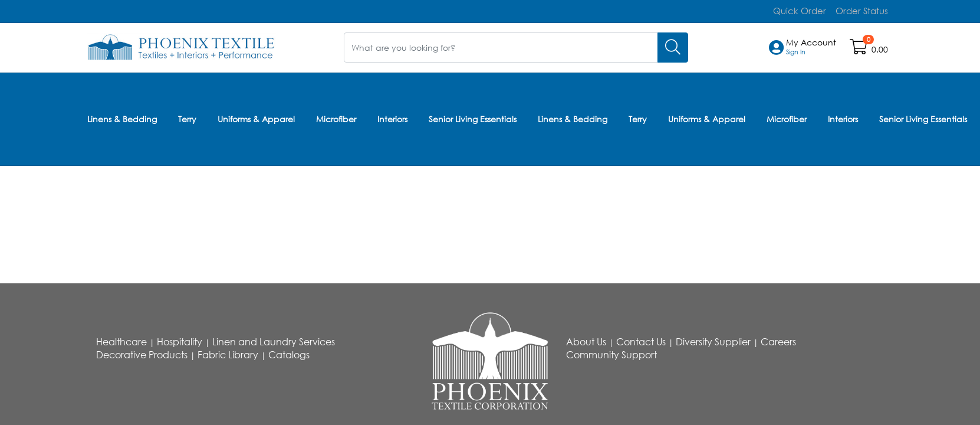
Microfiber (336, 117)
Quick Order (805, 11)
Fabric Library (228, 355)
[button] (811, 47)
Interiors (392, 117)
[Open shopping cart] (859, 49)
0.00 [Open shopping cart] (880, 49)
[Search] (673, 47)
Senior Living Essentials (473, 117)
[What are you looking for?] (501, 47)
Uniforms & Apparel (256, 117)
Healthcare (121, 342)
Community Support (611, 355)
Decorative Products (142, 355)
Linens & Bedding (122, 117)
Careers (778, 342)
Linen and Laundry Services (274, 342)
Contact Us (641, 342)
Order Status (863, 11)
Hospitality (180, 342)
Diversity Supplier (713, 342)
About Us (586, 342)
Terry (187, 117)
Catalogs (289, 355)
